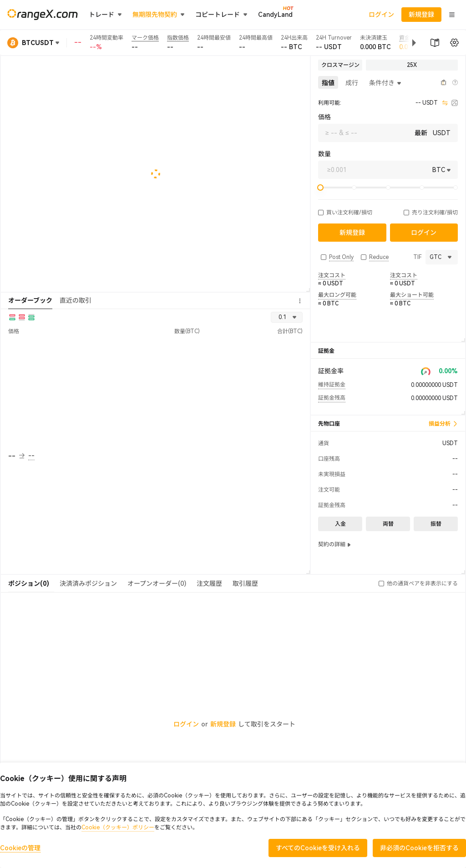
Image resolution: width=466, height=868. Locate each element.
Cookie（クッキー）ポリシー (118, 827)
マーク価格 (145, 38)
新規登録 (223, 724)
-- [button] (16, 456)
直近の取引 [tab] (76, 300)
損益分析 (443, 424)
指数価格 (178, 38)
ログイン (381, 15)
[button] (407, 43)
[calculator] (455, 103)
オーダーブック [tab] (30, 300)
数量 (324, 154)
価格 (324, 117)
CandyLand (275, 14)
